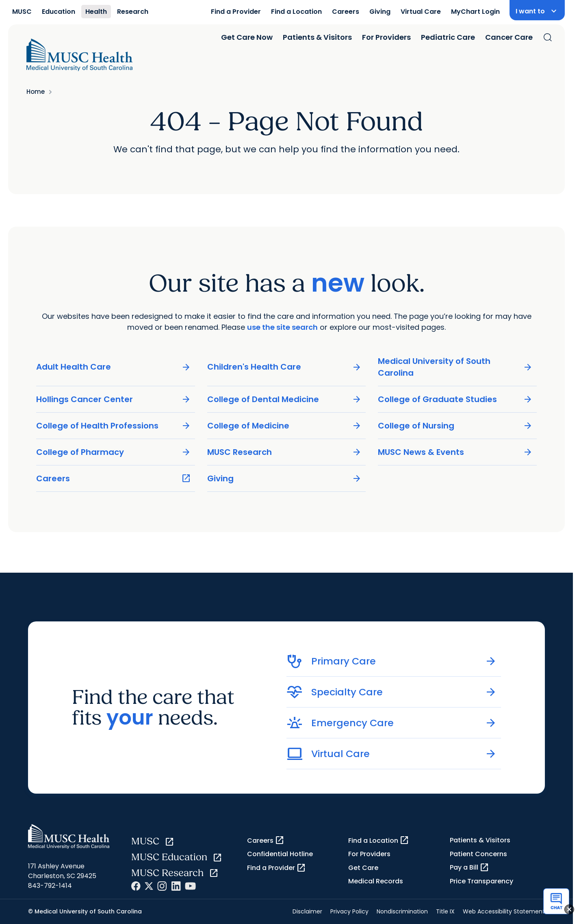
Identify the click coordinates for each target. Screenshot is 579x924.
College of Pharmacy (114, 452)
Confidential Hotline (280, 854)
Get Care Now (247, 37)
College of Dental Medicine (285, 399)
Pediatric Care (448, 37)
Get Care (363, 868)
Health (96, 12)
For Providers (386, 37)
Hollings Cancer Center (114, 399)
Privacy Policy (349, 911)
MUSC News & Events (455, 452)
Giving (380, 12)
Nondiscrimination (402, 911)
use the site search (282, 327)
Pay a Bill (469, 868)
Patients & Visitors (317, 37)
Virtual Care (421, 12)
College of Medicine (285, 425)
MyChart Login (475, 12)
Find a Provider (236, 12)
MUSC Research (285, 452)
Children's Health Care (285, 367)
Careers (346, 12)
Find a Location (296, 12)
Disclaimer (307, 911)
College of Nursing (455, 425)
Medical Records (376, 881)
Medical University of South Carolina (455, 367)
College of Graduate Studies (455, 399)
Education (59, 12)
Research (133, 12)
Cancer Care (509, 37)
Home (36, 92)
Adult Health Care (114, 367)
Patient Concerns (478, 854)
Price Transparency (481, 881)
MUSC (22, 12)
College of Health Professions (114, 425)
